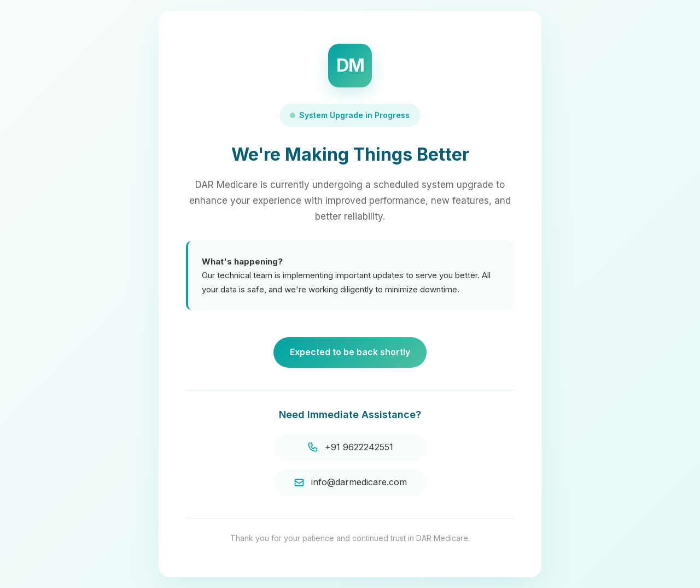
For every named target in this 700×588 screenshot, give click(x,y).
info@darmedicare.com (350, 482)
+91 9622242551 (350, 447)
